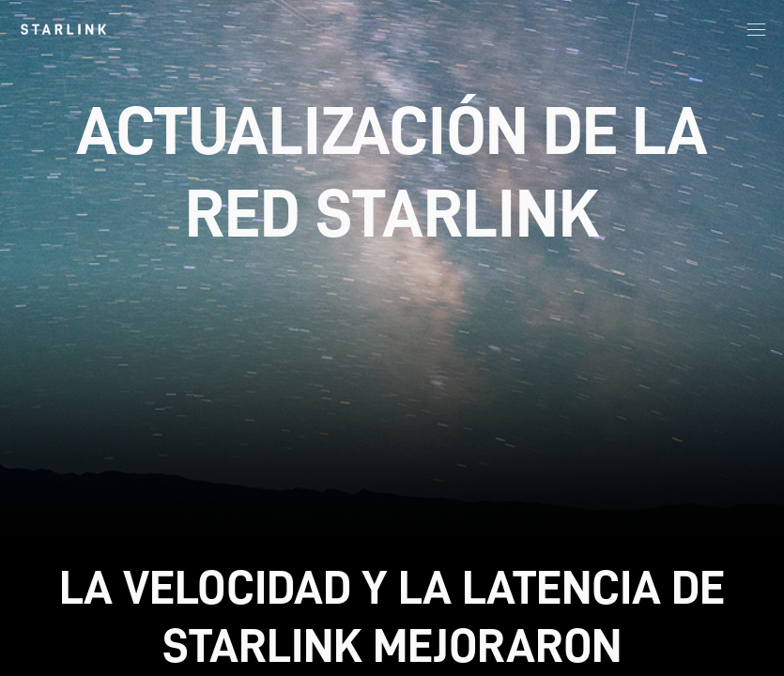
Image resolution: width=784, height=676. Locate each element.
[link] (63, 29)
